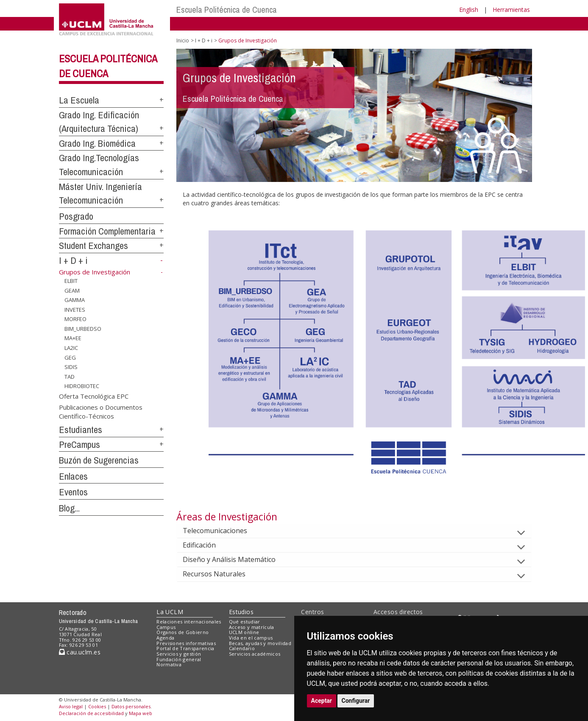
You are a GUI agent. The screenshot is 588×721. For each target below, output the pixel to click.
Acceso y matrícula (252, 627)
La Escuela (79, 100)
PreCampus (79, 444)
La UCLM (170, 612)
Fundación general (179, 659)
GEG (70, 357)
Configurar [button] (356, 701)
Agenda (165, 638)
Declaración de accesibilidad (91, 713)
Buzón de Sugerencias (99, 460)
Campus (166, 627)
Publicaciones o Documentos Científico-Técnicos (101, 411)
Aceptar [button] (322, 701)
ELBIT (71, 281)
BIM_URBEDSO (83, 329)
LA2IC (71, 348)
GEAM (72, 290)
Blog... (69, 508)
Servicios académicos (255, 654)
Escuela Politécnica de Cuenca (227, 10)
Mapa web (141, 713)
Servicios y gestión (179, 654)
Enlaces (73, 476)
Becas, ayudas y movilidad (260, 643)
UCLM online (244, 632)
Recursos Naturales (221, 574)
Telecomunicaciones (222, 531)
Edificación (206, 545)
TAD (70, 377)
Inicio (183, 41)
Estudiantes (81, 430)
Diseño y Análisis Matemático (236, 559)
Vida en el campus (251, 638)
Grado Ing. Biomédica (97, 143)
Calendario (242, 648)
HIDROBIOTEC (82, 386)
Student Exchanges (93, 246)
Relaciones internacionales (189, 622)
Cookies (97, 706)
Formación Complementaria (107, 231)
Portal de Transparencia (185, 648)
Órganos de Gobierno (183, 632)
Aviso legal (71, 706)
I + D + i (73, 260)
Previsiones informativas (186, 643)
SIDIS (71, 367)
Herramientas (511, 10)
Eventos (73, 492)
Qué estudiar (245, 622)
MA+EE (73, 338)
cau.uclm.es (80, 652)
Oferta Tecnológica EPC (94, 396)
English (469, 10)
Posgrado (76, 216)
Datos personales (131, 706)
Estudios (241, 612)
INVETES (75, 310)
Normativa (169, 664)
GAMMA (75, 300)
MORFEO (75, 319)
